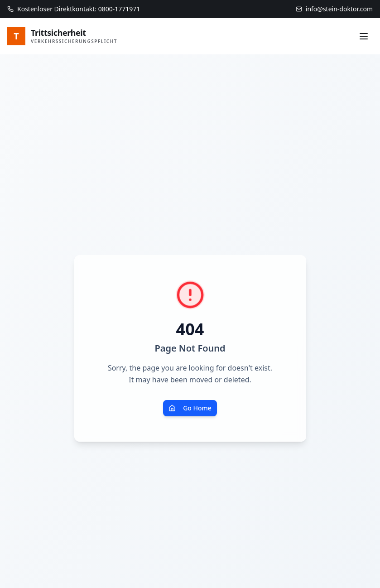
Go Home (190, 408)
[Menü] (364, 36)
